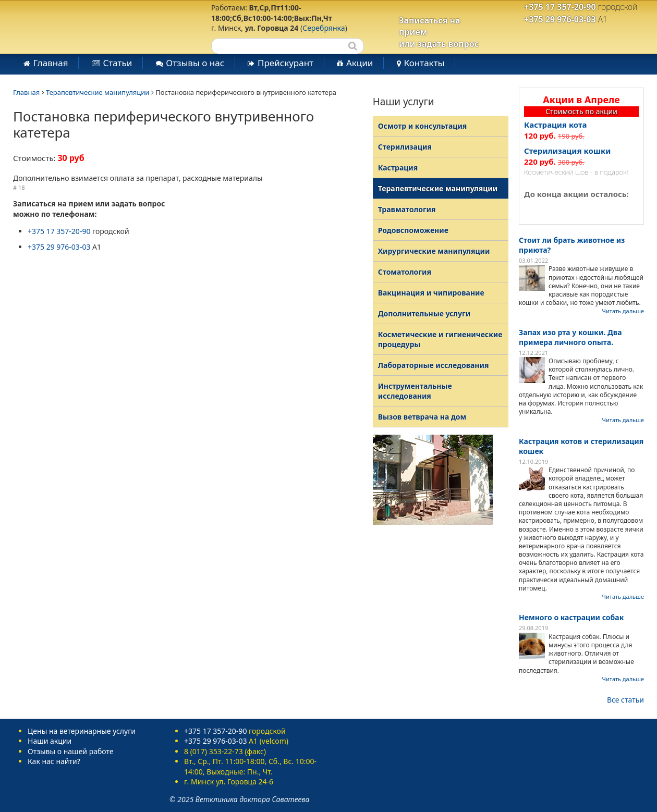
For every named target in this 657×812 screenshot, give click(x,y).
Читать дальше (623, 311)
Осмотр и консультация (423, 126)
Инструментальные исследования (415, 391)
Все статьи (625, 700)
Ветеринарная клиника (93, 26)
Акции (360, 63)
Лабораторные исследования (434, 365)
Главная (51, 63)
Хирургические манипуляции (434, 251)
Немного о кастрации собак (571, 617)
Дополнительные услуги (424, 313)
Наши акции (50, 741)
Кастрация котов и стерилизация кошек (581, 446)
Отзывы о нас (195, 63)
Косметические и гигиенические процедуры (440, 339)
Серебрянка (324, 28)
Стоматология (405, 272)
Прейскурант (285, 63)
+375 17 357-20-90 (560, 7)
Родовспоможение (413, 230)
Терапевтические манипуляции (98, 92)
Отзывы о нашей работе (71, 751)
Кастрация (398, 168)
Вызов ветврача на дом (422, 417)
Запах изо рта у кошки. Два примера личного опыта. (570, 337)
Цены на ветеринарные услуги (82, 731)
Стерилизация (405, 147)
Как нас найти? (54, 761)
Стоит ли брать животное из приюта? (572, 245)
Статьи (117, 63)
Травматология (407, 209)
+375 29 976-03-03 (560, 19)
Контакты (424, 63)
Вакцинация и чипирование (431, 293)
